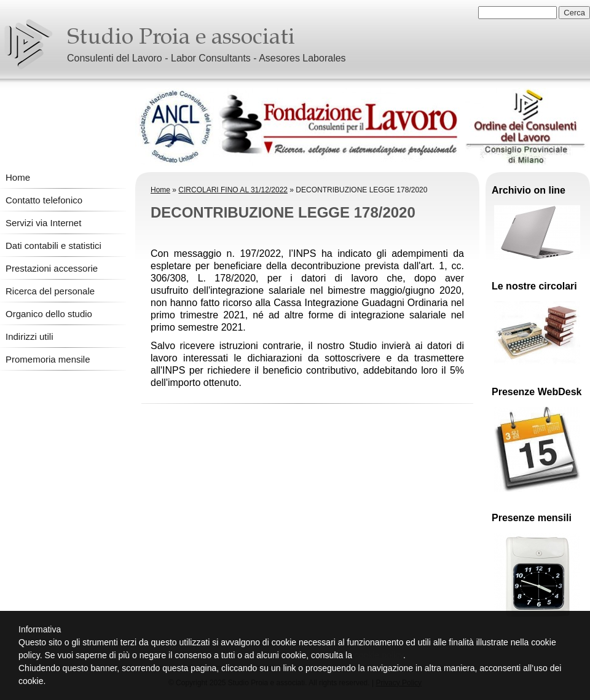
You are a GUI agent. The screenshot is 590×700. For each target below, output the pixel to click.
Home (18, 177)
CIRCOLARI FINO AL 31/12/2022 (233, 190)
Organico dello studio (49, 314)
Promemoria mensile (48, 359)
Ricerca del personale (50, 291)
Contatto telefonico (44, 200)
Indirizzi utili (29, 336)
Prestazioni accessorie (52, 268)
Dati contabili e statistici (53, 246)
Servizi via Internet (43, 223)
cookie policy (379, 655)
